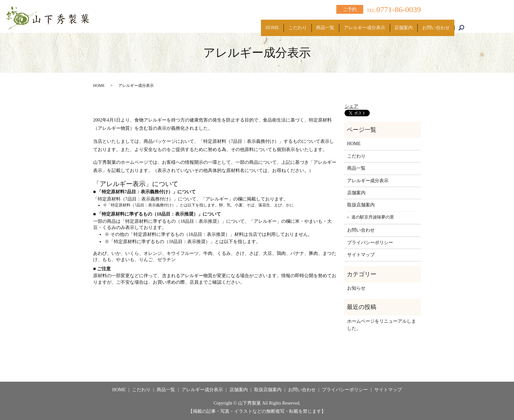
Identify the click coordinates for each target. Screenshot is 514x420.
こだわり (278, 24)
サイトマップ (361, 255)
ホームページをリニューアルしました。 (382, 325)
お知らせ (356, 288)
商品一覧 (310, 24)
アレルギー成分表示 (353, 24)
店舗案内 (397, 24)
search (465, 25)
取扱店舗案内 (361, 205)
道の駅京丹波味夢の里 (373, 217)
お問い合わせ (434, 24)
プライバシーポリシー (370, 243)
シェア (351, 106)
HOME (248, 24)
